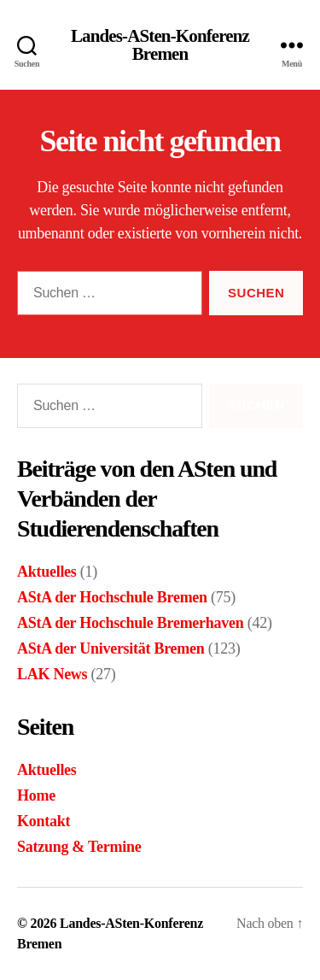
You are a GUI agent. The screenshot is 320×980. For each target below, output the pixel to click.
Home (36, 795)
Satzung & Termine (79, 847)
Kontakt (44, 821)
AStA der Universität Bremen (111, 648)
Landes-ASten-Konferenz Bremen (160, 45)
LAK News (52, 674)
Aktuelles (47, 572)
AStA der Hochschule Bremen (112, 597)
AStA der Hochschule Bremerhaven (130, 623)
